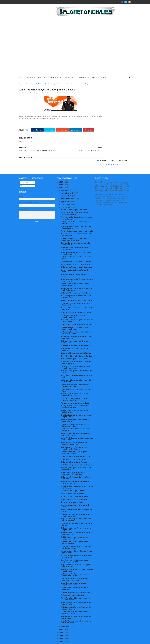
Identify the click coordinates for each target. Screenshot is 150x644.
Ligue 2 (55, 84)
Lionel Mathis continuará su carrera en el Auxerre (77, 481)
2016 (61, 181)
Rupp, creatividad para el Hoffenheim (76, 347)
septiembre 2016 (68, 192)
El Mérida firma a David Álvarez (74, 456)
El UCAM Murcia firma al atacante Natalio (74, 343)
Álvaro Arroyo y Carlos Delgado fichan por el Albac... (76, 546)
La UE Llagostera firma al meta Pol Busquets (75, 423)
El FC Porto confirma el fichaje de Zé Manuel (76, 518)
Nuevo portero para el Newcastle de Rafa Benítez (75, 414)
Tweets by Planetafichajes (108, 88)
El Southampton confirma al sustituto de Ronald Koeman (76, 326)
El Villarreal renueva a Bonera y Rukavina (74, 582)
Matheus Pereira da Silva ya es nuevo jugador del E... (76, 523)
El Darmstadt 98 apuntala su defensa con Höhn (75, 472)
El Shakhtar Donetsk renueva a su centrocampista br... (74, 569)
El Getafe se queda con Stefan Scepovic (77, 459)
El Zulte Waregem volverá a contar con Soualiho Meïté (76, 616)
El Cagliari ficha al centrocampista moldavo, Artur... (75, 216)
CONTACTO (34, 2)
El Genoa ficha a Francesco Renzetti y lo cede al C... (76, 242)
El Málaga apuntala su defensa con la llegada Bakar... (76, 602)
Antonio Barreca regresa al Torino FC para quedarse (76, 611)
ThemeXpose (31, 641)
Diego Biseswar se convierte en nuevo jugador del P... (76, 247)
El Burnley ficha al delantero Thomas (76, 306)
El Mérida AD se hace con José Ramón (75, 287)
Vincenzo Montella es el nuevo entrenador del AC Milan (73, 467)
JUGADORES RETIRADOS (34, 77)
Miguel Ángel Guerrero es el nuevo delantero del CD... (75, 388)
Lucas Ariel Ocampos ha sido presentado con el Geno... (77, 433)
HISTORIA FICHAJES (99, 77)
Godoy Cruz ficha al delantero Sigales (76, 350)
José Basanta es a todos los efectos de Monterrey (77, 302)
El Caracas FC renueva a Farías (73, 453)
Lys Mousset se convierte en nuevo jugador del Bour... (75, 310)
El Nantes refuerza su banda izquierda (76, 261)
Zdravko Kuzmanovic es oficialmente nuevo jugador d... (75, 322)
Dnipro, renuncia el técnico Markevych (76, 294)
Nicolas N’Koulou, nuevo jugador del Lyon (75, 269)
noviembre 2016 (67, 187)
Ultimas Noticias (67, 84)
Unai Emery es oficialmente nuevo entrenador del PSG (74, 555)
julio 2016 (66, 198)
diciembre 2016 (67, 184)
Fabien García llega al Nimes (73, 484)
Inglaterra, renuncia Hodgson (72, 589)
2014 (61, 626)
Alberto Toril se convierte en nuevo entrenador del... (75, 527)
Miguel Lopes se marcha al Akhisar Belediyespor (75, 405)
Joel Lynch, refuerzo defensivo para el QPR (77, 370)
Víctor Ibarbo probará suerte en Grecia (77, 225)
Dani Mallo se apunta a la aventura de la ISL (76, 365)
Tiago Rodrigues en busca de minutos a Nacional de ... (76, 298)
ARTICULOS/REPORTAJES (53, 77)
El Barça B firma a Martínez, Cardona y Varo (77, 384)
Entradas (25, 176)
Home (21, 77)
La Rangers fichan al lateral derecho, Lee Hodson (76, 375)
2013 (61, 629)
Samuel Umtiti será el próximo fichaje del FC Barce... (76, 283)
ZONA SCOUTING (84, 77)
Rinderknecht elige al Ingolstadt (74, 493)
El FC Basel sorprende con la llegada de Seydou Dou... (76, 541)
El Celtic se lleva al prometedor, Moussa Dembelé (75, 536)
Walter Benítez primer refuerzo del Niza (75, 265)
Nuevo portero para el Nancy (72, 496)
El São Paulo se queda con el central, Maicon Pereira (76, 356)
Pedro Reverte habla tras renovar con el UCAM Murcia (76, 593)
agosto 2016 (66, 195)
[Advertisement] (34, 40)
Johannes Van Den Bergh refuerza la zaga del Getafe (75, 476)
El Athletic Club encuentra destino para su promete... (75, 606)
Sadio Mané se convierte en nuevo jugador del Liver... (74, 578)
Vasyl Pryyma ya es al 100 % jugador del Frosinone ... (76, 559)
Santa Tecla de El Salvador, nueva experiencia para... (75, 207)
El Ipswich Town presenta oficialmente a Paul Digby (76, 550)
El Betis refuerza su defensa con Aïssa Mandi (77, 251)
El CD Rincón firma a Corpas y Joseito (76, 318)
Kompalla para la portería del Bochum (76, 255)
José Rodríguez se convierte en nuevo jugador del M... (76, 290)
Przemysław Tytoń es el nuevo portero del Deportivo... (76, 331)
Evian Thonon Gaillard (34, 84)
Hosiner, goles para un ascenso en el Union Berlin (76, 462)
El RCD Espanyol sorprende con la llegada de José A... (74, 532)
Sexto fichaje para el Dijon (72, 487)
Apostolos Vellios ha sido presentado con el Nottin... (76, 428)
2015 (61, 624)
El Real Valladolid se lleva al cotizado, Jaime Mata (73, 233)
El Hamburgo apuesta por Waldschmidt (76, 339)
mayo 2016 (65, 620)
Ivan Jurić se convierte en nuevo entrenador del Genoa (74, 573)
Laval (47, 84)
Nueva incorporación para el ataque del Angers (77, 504)
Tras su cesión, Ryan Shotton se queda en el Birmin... (76, 212)
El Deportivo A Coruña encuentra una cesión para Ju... (75, 509)
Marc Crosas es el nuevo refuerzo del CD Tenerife (76, 228)
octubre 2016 (67, 190)
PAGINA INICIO (24, 2)
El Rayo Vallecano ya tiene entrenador (76, 586)
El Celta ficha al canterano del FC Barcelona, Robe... (75, 419)
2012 (61, 632)
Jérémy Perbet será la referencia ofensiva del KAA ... (74, 400)
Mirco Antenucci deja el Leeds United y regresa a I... (77, 274)
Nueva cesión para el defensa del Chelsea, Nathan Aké (74, 437)
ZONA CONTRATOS (70, 77)
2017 (61, 179)
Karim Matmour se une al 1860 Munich (76, 258)
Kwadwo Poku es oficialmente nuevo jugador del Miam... (75, 379)
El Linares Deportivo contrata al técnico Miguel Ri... (74, 393)
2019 (61, 176)
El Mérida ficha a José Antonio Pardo (76, 450)
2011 (61, 635)
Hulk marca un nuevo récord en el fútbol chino (74, 336)
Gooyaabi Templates (56, 641)
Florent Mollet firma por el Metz (74, 490)
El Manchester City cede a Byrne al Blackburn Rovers (75, 446)
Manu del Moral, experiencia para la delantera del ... (75, 238)
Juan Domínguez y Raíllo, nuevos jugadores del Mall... (74, 442)
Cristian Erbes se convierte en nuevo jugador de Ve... (76, 410)
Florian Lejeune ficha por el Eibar (75, 397)
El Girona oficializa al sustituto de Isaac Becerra (76, 221)
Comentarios (26, 180)
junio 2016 (66, 201)
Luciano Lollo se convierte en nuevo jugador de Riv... (76, 361)
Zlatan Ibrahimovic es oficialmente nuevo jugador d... (75, 278)
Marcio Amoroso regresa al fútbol (74, 203)
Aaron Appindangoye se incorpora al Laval (75, 500)
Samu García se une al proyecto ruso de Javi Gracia (77, 314)
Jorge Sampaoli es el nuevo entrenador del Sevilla (76, 597)
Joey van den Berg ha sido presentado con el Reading (76, 513)
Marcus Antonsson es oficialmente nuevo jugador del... (77, 564)
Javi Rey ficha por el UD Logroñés (75, 353)
